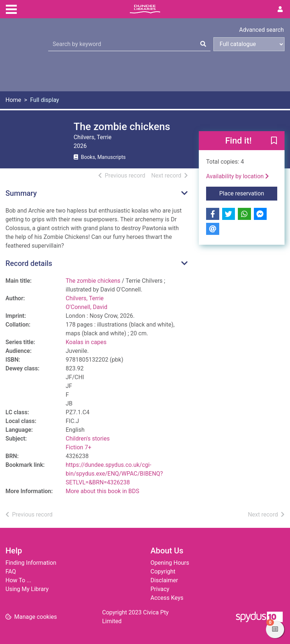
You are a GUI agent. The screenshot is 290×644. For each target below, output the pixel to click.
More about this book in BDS (103, 491)
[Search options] (249, 44)
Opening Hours (170, 563)
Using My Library (27, 589)
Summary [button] (21, 193)
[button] (274, 141)
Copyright (163, 571)
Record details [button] (29, 263)
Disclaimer (164, 580)
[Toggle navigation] (11, 8)
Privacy (160, 589)
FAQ (11, 571)
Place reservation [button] (248, 193)
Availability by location (237, 176)
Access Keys (167, 598)
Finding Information (31, 563)
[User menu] (280, 9)
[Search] (203, 44)
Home (13, 100)
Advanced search (262, 30)
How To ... (18, 580)
